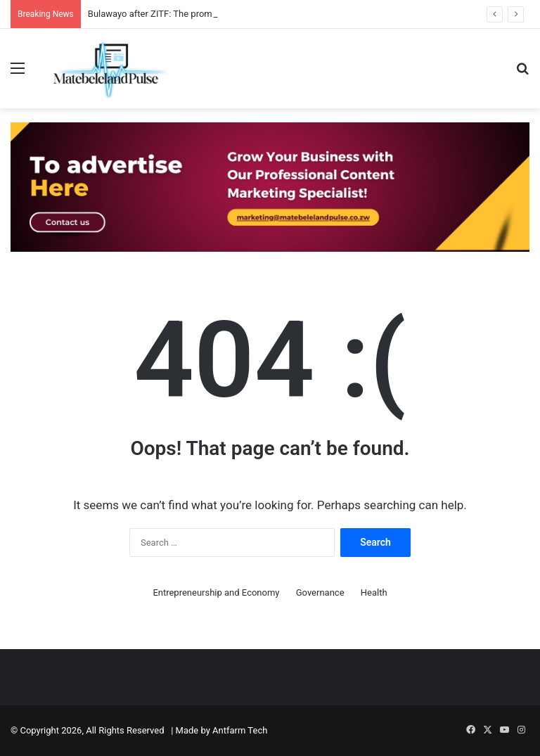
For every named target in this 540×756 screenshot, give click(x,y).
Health (374, 592)
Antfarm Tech (240, 730)
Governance (320, 592)
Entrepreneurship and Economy (216, 592)
